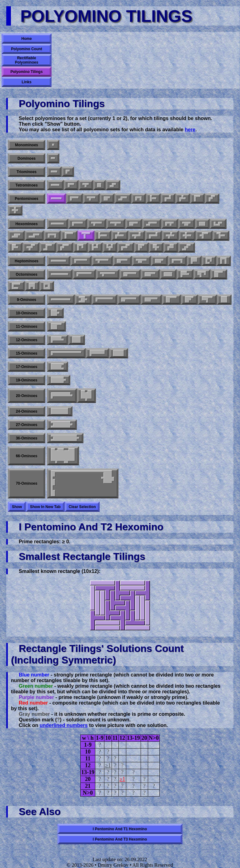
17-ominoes (27, 367)
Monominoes (27, 145)
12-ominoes (27, 340)
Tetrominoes (26, 185)
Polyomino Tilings (26, 72)
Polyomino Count (26, 49)
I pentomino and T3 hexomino (120, 839)
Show (17, 507)
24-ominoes (27, 411)
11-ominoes (27, 327)
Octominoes (26, 274)
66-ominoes (27, 456)
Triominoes (27, 172)
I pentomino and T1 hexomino (120, 829)
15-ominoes (27, 353)
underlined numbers (64, 725)
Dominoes (27, 158)
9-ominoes (27, 300)
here (190, 130)
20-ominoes (27, 396)
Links (26, 82)
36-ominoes (27, 438)
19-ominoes (27, 380)
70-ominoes (27, 483)
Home (26, 39)
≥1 (108, 765)
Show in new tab (45, 507)
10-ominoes (27, 313)
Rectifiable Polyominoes (27, 60)
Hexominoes (26, 224)
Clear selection (82, 507)
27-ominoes (27, 425)
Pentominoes (26, 199)
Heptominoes (27, 261)
